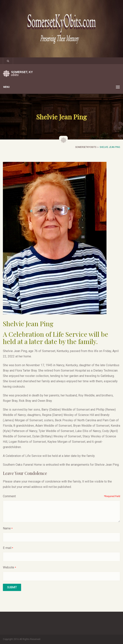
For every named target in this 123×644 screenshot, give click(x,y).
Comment (9, 496)
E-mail (7, 548)
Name (7, 528)
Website (9, 567)
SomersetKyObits (86, 147)
